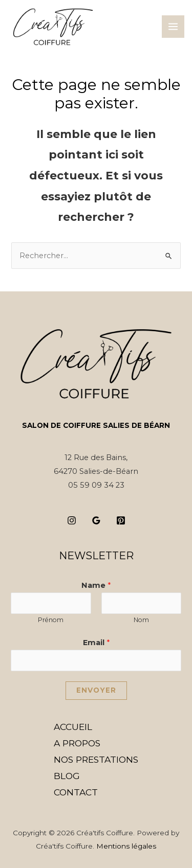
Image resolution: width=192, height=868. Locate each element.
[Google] (96, 520)
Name (96, 585)
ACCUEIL (73, 727)
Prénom (51, 620)
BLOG (67, 776)
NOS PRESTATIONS (96, 759)
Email (96, 643)
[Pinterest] (121, 520)
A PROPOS (77, 743)
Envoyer (96, 690)
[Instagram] (72, 520)
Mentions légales (126, 846)
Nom (141, 620)
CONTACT (76, 792)
